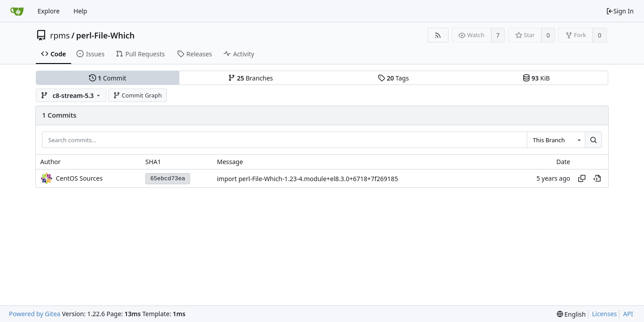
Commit (108, 78)
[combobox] (556, 140)
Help (80, 11)
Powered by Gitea (35, 314)
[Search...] (593, 140)
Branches (250, 78)
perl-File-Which (105, 35)
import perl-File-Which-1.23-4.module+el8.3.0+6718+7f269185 (307, 179)
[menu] (571, 314)
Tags (393, 78)
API (628, 314)
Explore (49, 11)
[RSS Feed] (438, 35)
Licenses (605, 314)
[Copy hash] (582, 178)
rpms (60, 35)
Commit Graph (138, 95)
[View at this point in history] (597, 178)
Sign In (620, 11)
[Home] (17, 11)
